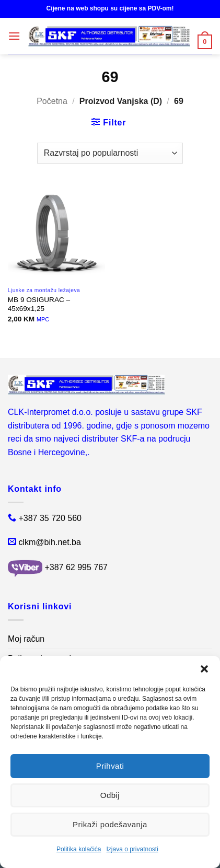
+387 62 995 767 (76, 568)
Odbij (110, 796)
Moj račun (26, 639)
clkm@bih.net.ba (49, 542)
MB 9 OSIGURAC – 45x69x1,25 (39, 304)
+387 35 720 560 (50, 518)
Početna (52, 101)
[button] (204, 670)
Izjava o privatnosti (132, 849)
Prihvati (110, 767)
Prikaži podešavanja (110, 824)
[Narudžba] (110, 153)
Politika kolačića (79, 849)
